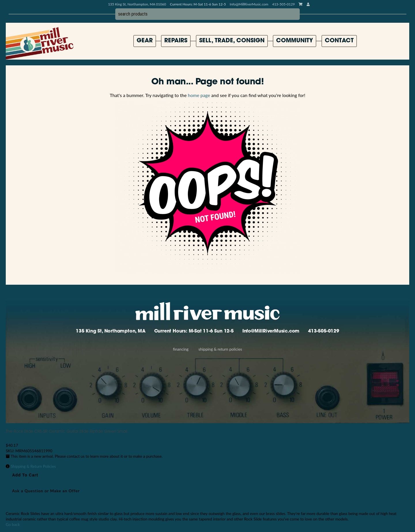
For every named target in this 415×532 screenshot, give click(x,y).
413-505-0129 (324, 331)
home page (199, 95)
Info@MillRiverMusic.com (249, 4)
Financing (181, 349)
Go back (13, 525)
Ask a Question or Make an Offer (46, 491)
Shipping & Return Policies (220, 349)
